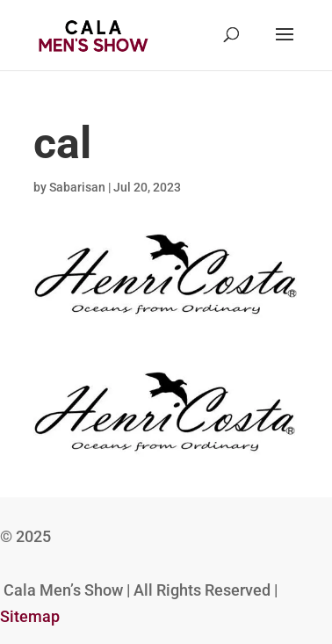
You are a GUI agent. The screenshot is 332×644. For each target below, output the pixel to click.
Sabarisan (77, 187)
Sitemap (30, 616)
